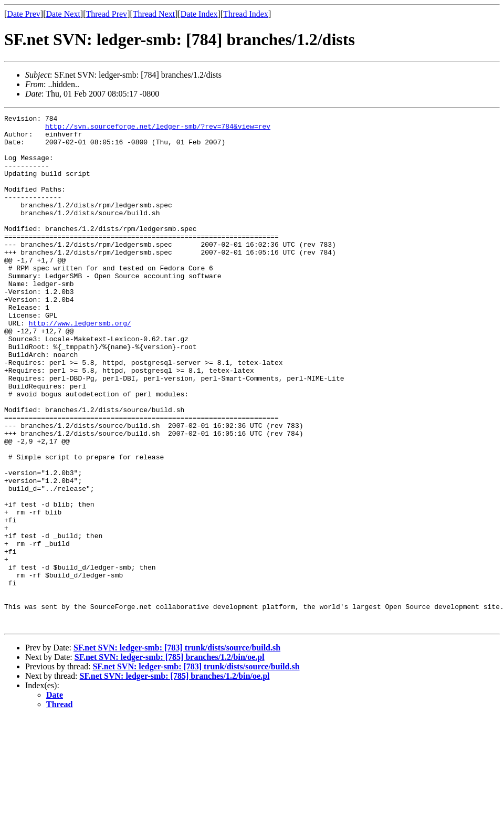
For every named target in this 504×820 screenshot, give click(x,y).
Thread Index (246, 14)
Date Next (63, 14)
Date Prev (24, 14)
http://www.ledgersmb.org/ (80, 365)
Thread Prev (106, 14)
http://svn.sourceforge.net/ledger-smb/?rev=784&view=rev (158, 129)
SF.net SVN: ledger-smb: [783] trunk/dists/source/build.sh (177, 750)
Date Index (199, 14)
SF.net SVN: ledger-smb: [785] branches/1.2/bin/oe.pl (170, 759)
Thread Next (154, 14)
